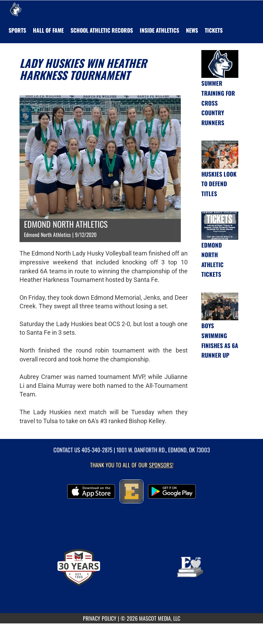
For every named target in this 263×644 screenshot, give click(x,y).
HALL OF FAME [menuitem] (48, 30)
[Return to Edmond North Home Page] (15, 9)
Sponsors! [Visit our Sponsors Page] (161, 465)
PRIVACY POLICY (100, 618)
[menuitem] (192, 30)
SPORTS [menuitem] (17, 30)
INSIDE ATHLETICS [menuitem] (159, 30)
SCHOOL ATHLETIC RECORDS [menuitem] (102, 30)
